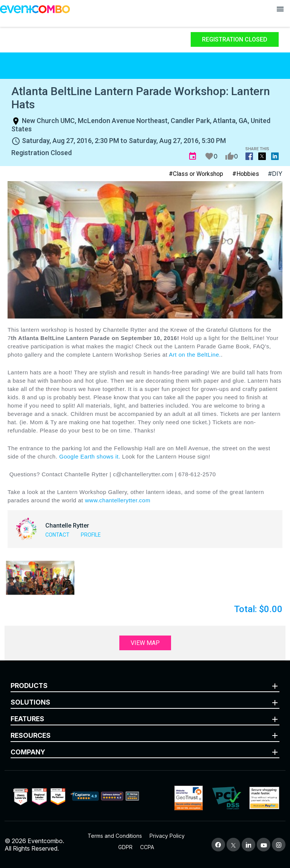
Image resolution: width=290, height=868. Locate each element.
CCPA (147, 847)
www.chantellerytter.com (118, 500)
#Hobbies (246, 174)
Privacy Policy (167, 836)
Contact (57, 535)
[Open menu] (280, 9)
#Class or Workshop (196, 174)
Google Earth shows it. (90, 456)
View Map (145, 643)
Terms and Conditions (115, 836)
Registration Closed (235, 39)
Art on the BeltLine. (195, 355)
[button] (40, 578)
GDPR (125, 847)
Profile (91, 535)
